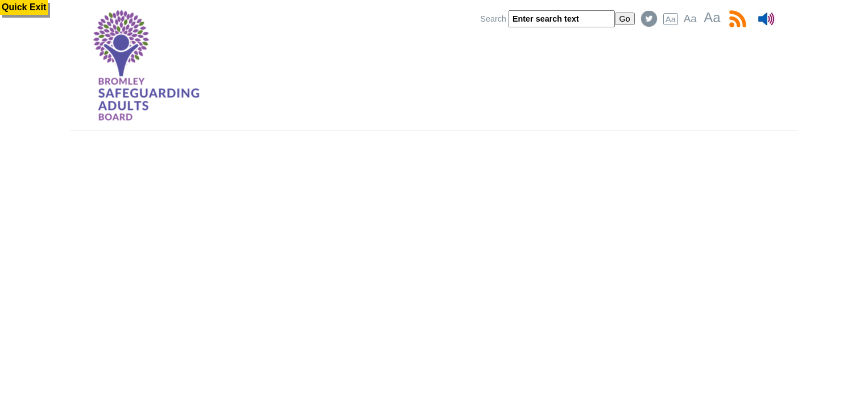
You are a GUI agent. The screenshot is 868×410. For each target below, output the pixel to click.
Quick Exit (24, 7)
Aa (671, 19)
